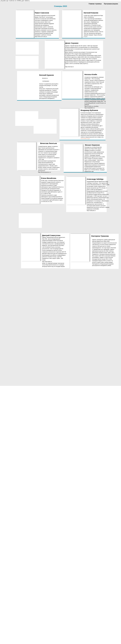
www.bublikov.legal (85, 139)
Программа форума (111, 4)
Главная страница (95, 4)
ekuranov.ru (45, 78)
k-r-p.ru (86, 37)
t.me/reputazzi (46, 81)
